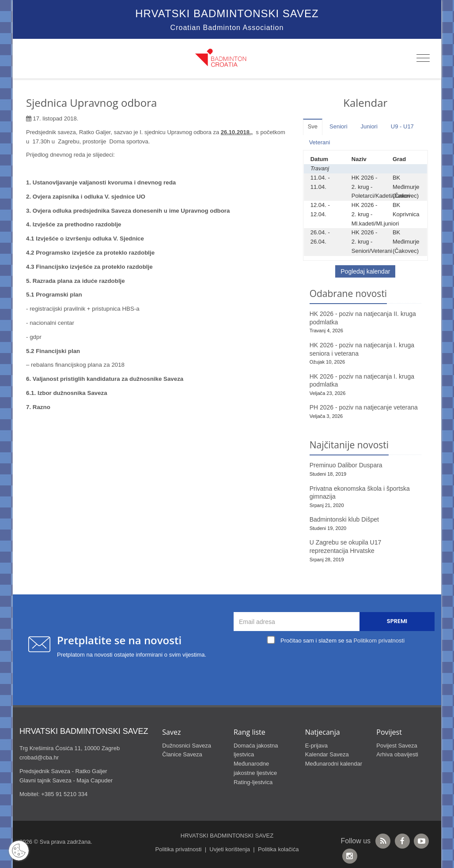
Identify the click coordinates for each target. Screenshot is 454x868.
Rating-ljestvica (253, 782)
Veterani (320, 142)
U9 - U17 (402, 126)
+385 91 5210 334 (64, 794)
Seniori (338, 126)
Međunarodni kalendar (334, 764)
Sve (313, 126)
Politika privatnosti (179, 849)
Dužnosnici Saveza (187, 746)
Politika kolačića (278, 849)
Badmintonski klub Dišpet (344, 519)
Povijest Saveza (397, 746)
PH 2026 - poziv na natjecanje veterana (364, 407)
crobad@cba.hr (39, 757)
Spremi (397, 621)
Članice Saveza (182, 754)
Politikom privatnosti (379, 641)
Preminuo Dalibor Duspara (346, 465)
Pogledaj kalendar (365, 271)
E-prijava (316, 746)
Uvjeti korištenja (230, 849)
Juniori (369, 126)
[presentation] (337, 667)
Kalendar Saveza (327, 754)
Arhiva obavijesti (397, 754)
